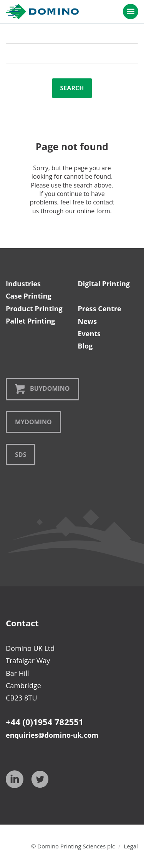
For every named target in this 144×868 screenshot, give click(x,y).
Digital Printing (104, 284)
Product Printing (34, 309)
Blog (85, 346)
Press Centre (100, 309)
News (88, 321)
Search (72, 88)
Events (89, 334)
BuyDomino (42, 389)
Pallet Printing (30, 321)
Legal (131, 846)
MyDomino (33, 422)
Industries (23, 284)
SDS (21, 455)
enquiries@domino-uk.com (52, 735)
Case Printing (29, 296)
